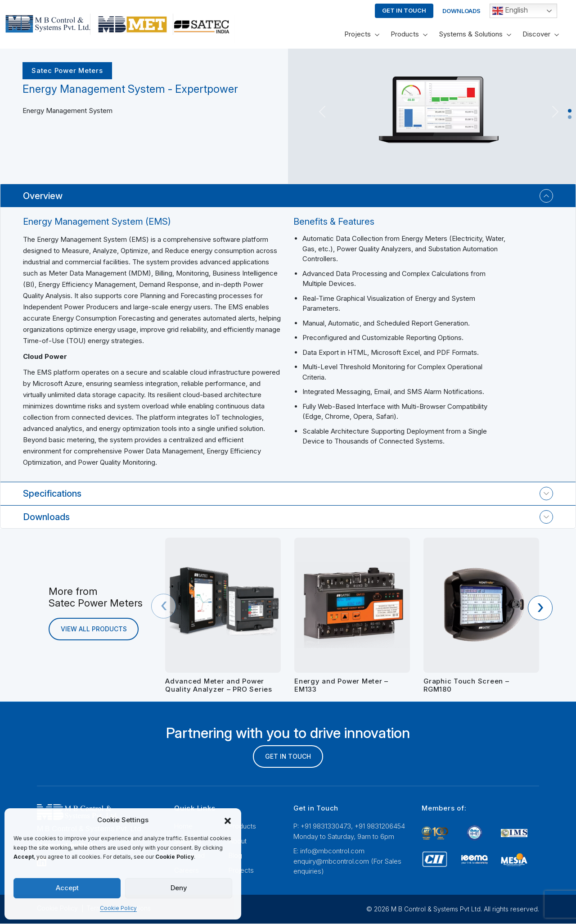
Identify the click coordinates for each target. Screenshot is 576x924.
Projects (358, 34)
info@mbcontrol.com (332, 851)
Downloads (461, 11)
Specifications (52, 494)
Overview (43, 196)
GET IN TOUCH (288, 757)
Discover (536, 34)
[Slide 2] (570, 117)
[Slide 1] (570, 111)
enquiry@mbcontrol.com (331, 862)
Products (405, 34)
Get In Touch (404, 10)
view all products (94, 629)
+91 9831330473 (326, 827)
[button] (228, 820)
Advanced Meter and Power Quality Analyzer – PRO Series (219, 685)
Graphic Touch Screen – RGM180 (466, 685)
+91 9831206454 (380, 827)
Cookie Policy (118, 908)
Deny (179, 888)
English (510, 11)
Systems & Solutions (471, 34)
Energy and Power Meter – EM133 (341, 685)
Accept (67, 888)
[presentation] (164, 606)
